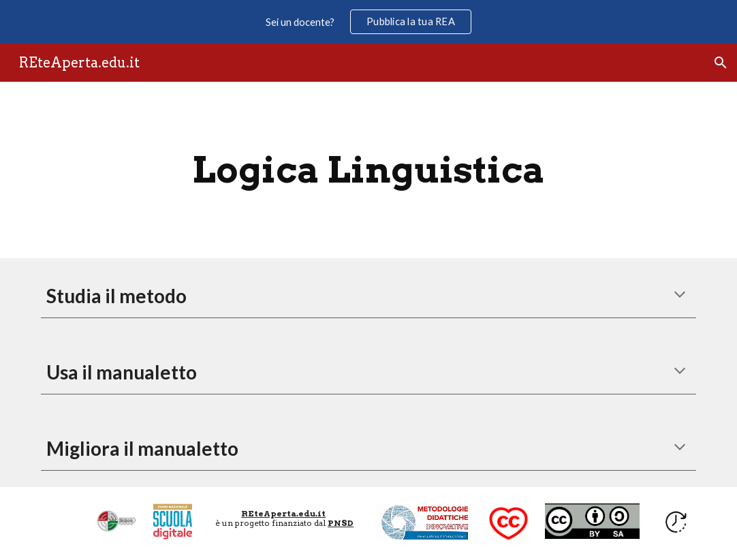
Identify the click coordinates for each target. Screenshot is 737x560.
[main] (369, 170)
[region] (368, 22)
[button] (721, 63)
